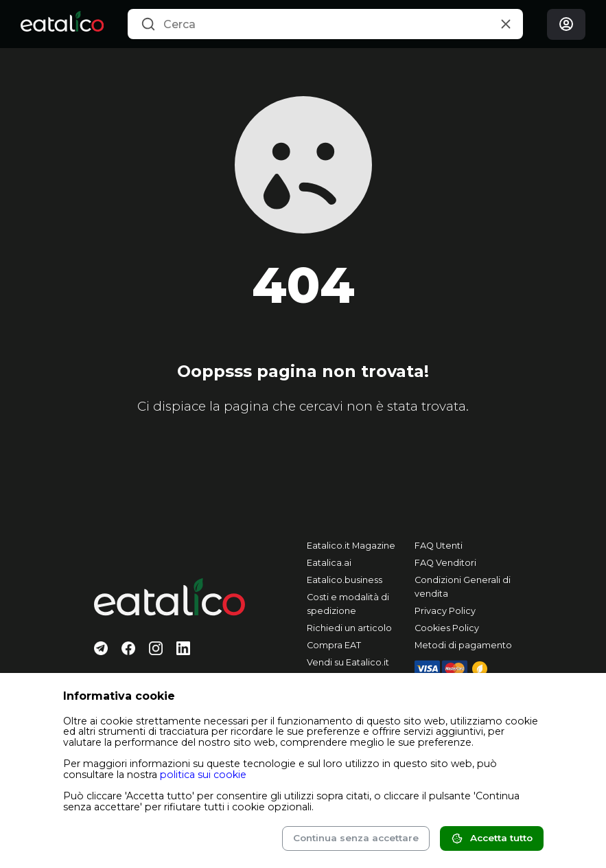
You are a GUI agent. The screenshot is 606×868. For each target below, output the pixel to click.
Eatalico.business (345, 580)
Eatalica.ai (329, 563)
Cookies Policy (447, 628)
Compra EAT (334, 645)
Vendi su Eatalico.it (348, 662)
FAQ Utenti (439, 546)
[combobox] (325, 24)
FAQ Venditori (445, 563)
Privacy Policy (445, 611)
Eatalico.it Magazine (351, 546)
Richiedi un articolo (349, 628)
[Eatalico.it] (62, 24)
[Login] (566, 24)
